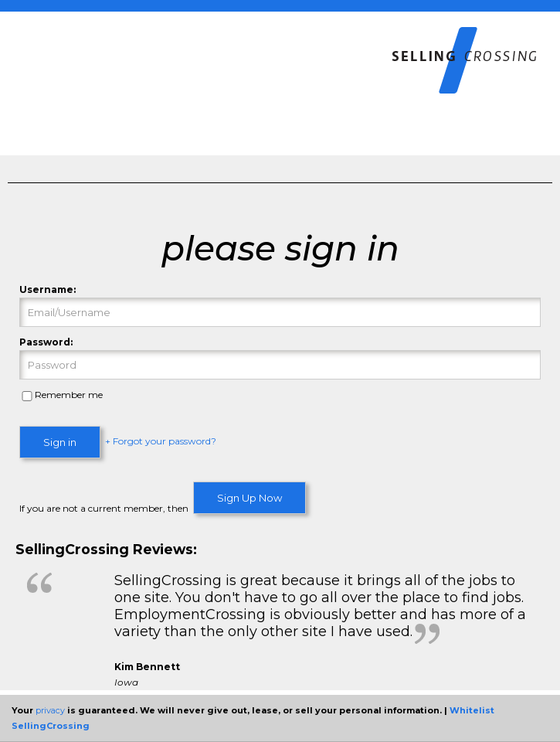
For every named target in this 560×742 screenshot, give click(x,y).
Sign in (60, 442)
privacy (50, 710)
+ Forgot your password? (161, 442)
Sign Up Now (249, 498)
